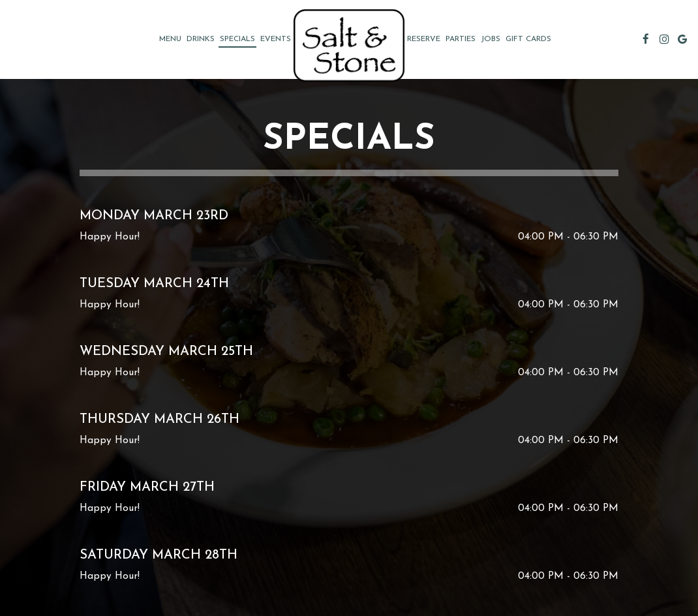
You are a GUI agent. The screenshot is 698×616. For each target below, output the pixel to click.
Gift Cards (528, 39)
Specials (237, 39)
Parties (461, 39)
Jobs (491, 39)
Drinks (201, 39)
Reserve (424, 39)
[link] (349, 45)
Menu (170, 39)
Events (276, 39)
